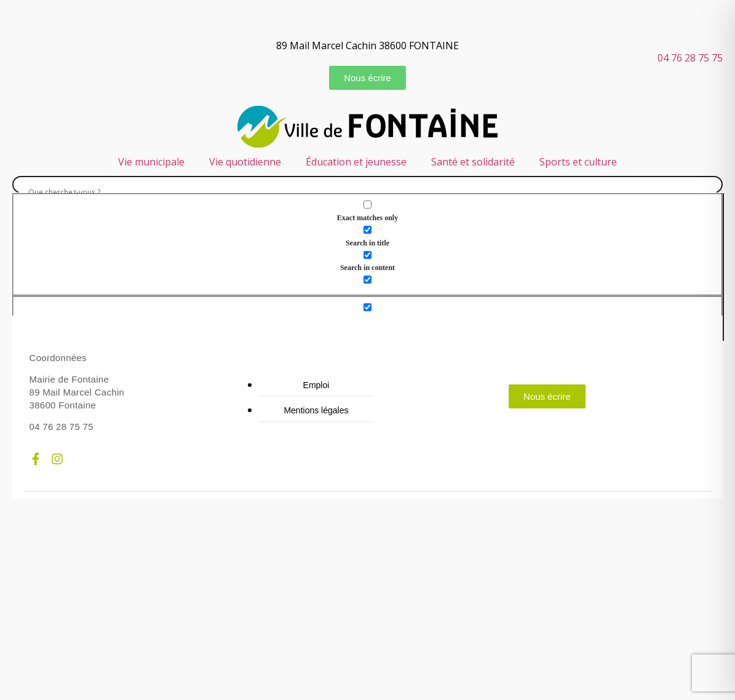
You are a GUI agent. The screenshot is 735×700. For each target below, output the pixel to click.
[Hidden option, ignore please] (367, 307)
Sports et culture (578, 162)
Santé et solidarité (473, 162)
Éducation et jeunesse (356, 162)
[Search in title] (367, 230)
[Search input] (367, 192)
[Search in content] (367, 255)
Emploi (316, 385)
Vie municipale (151, 162)
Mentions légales (316, 410)
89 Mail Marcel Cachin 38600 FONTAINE (367, 46)
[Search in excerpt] (367, 280)
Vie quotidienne (245, 162)
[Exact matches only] (367, 205)
